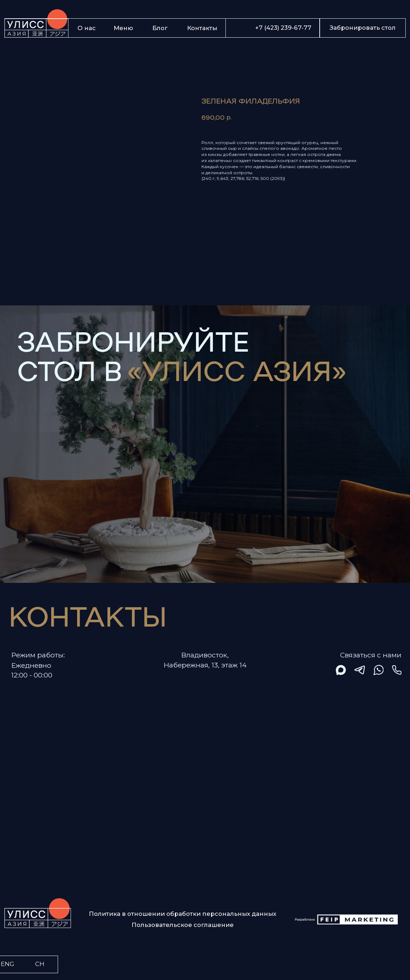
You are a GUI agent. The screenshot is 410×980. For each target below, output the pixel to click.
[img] (341, 670)
